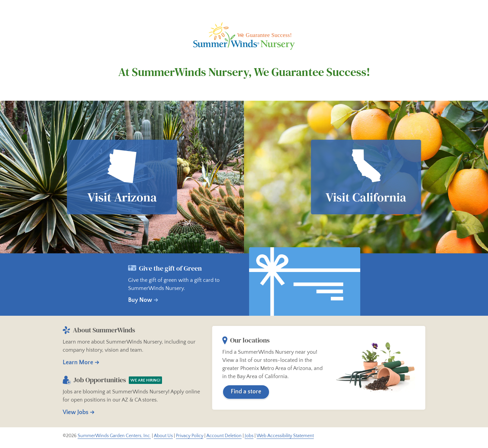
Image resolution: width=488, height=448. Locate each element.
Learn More (78, 363)
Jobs (249, 436)
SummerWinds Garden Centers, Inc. (114, 436)
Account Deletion (224, 436)
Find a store (246, 392)
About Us (163, 436)
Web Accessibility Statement (285, 436)
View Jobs (76, 412)
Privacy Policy (190, 436)
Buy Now (140, 300)
